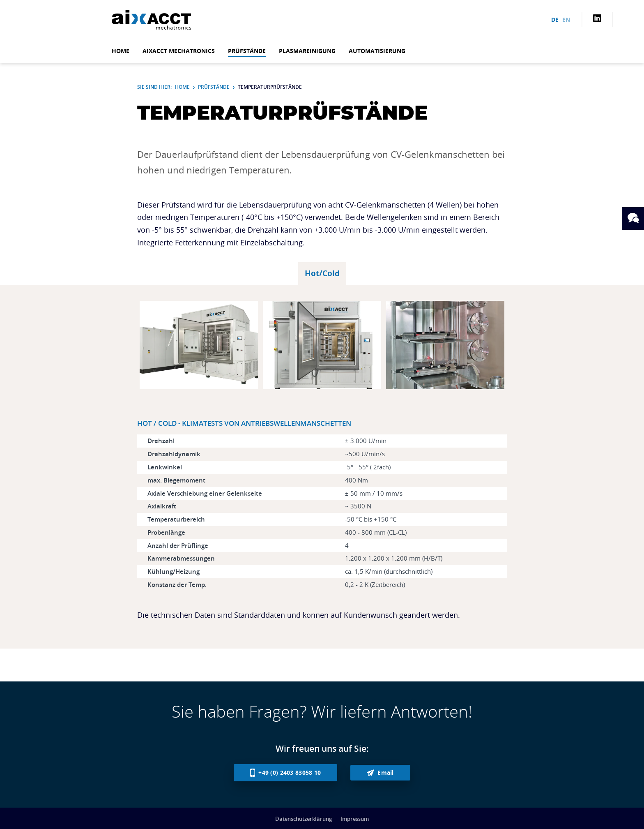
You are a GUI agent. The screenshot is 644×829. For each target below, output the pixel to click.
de (555, 20)
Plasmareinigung (307, 51)
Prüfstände (247, 51)
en (566, 20)
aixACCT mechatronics (179, 51)
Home (121, 51)
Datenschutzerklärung (304, 819)
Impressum (355, 819)
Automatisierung (377, 51)
